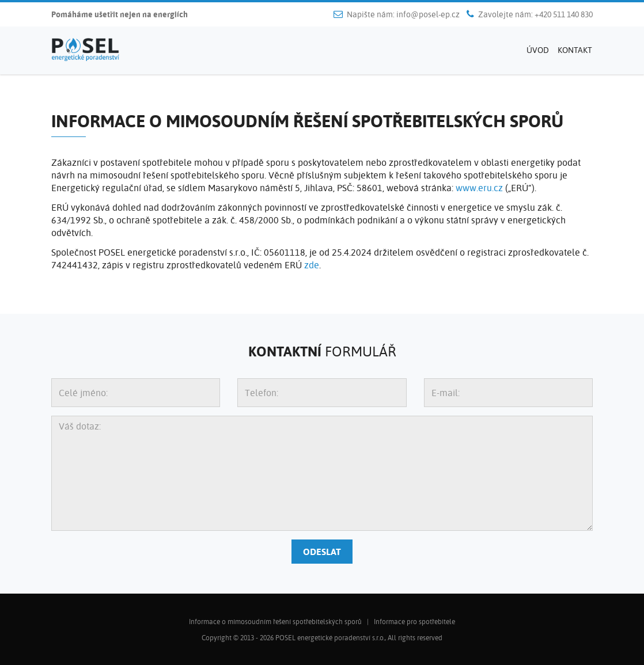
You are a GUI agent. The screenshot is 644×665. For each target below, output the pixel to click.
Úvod (538, 50)
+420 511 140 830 (564, 14)
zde (312, 265)
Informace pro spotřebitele (414, 621)
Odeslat (322, 552)
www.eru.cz (479, 187)
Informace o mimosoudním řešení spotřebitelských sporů (275, 621)
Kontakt (575, 50)
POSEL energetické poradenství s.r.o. (330, 637)
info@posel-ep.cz (428, 14)
